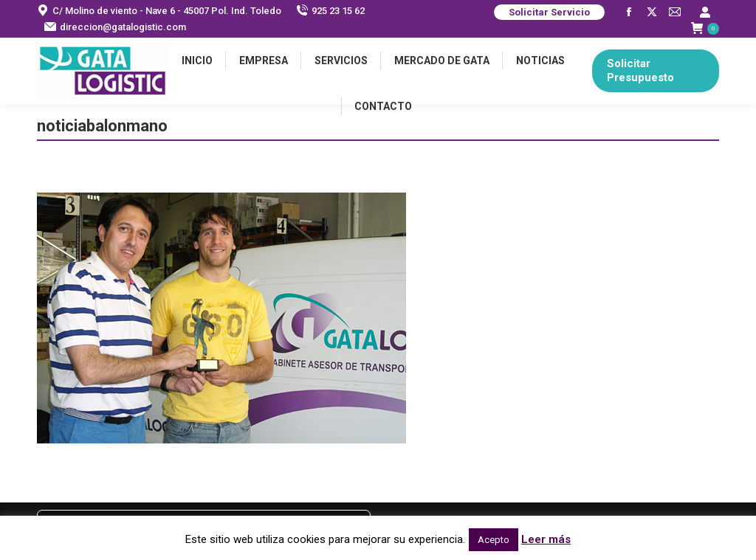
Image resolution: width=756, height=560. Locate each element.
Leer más (546, 539)
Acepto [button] (494, 540)
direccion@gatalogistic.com (115, 27)
